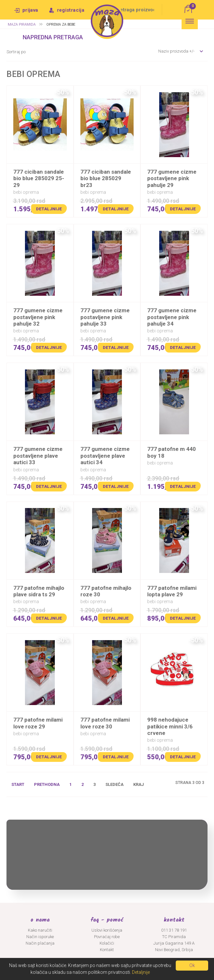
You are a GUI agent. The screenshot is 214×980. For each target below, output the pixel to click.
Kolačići (107, 943)
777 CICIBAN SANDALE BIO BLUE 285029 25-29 (39, 178)
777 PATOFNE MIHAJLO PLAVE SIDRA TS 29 (39, 591)
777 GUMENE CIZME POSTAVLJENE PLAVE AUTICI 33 (38, 456)
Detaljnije (49, 209)
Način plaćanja (40, 943)
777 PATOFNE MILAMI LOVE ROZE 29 (38, 723)
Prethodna (47, 784)
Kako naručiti (40, 930)
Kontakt (107, 950)
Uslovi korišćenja (107, 930)
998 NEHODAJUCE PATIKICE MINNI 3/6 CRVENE (170, 726)
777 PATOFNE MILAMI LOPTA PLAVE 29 (172, 591)
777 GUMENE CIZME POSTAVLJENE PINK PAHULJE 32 (38, 317)
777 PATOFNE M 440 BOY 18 (172, 452)
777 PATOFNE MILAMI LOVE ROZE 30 (105, 723)
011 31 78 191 (174, 930)
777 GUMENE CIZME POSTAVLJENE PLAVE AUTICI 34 (105, 456)
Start (18, 784)
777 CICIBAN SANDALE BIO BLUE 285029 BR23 (106, 178)
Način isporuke (40, 937)
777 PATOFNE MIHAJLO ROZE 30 (106, 591)
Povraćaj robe (107, 937)
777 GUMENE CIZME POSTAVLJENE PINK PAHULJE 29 (172, 178)
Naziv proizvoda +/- (176, 51)
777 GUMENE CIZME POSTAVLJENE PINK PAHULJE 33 (105, 317)
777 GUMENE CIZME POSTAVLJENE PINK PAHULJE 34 (172, 317)
